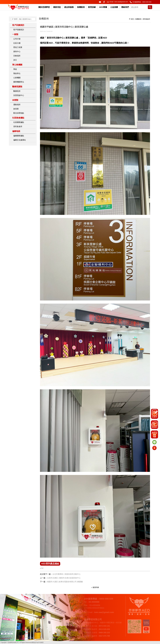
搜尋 (13, 19)
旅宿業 (16, 109)
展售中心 (17, 52)
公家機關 (17, 78)
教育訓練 (92, 7)
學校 (15, 69)
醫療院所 (17, 91)
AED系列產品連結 (50, 564)
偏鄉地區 (16, 131)
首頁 (132, 19)
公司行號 (17, 39)
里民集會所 (18, 126)
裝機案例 (81, 7)
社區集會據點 (18, 118)
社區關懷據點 (19, 122)
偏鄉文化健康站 (20, 140)
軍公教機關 (17, 65)
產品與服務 (69, 7)
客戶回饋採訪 (18, 25)
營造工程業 (18, 47)
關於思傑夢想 (44, 7)
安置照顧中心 (19, 95)
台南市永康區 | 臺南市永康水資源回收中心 (64, 578)
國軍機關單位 (19, 82)
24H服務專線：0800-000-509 (142, 2)
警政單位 (17, 73)
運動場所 (17, 105)
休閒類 (15, 100)
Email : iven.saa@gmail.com (119, 2)
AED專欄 (103, 7)
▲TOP (42, 568)
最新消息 (57, 7)
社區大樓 (17, 43)
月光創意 (41, 642)
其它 (15, 60)
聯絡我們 (125, 7)
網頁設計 (34, 642)
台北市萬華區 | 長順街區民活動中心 (66, 574)
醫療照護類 (17, 87)
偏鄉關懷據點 (19, 136)
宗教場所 (17, 56)
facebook (104, 2)
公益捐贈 (114, 7)
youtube (100, 2)
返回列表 (96, 587)
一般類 (15, 34)
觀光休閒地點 (19, 113)
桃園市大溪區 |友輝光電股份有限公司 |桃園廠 (65, 582)
